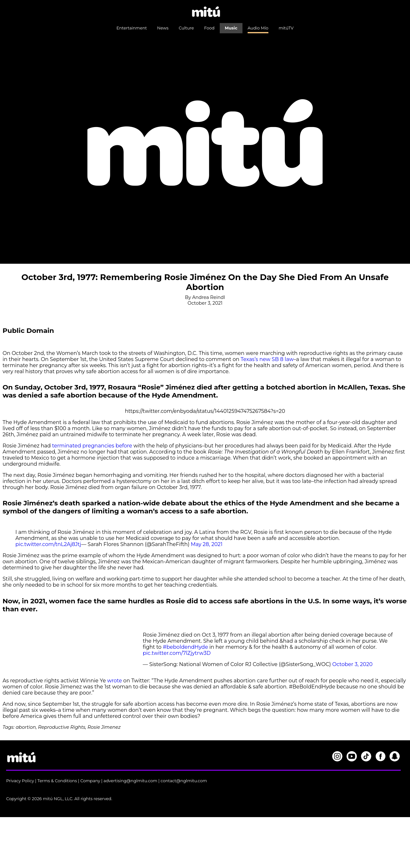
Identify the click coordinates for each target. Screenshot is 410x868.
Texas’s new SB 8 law (267, 359)
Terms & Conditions (57, 781)
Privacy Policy (20, 781)
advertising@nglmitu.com (130, 781)
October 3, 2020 (352, 664)
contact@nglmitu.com (184, 781)
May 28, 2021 (207, 544)
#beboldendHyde (185, 647)
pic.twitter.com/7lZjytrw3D (177, 653)
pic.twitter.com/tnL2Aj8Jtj (48, 544)
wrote (115, 681)
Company (90, 781)
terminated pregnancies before (92, 446)
